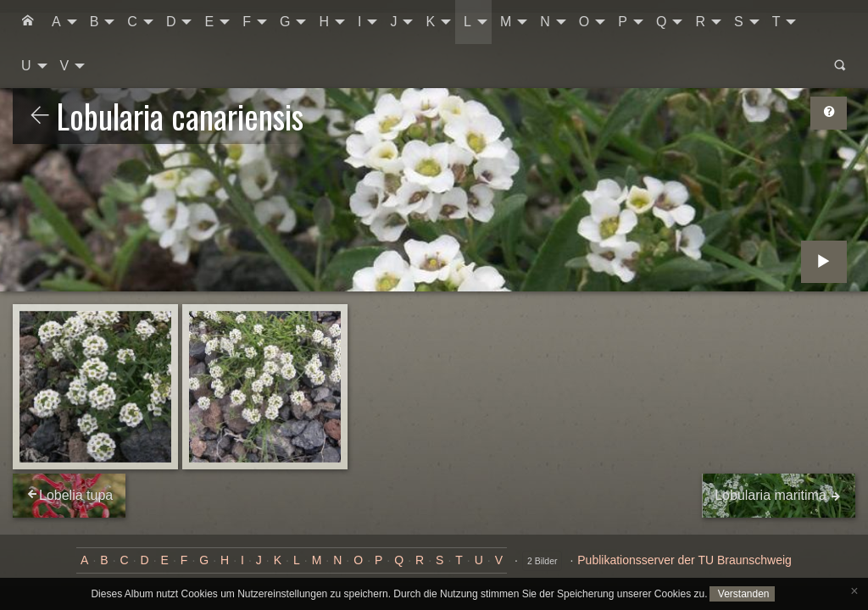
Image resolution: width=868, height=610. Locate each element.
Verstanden (742, 594)
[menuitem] (28, 22)
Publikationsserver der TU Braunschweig (684, 560)
